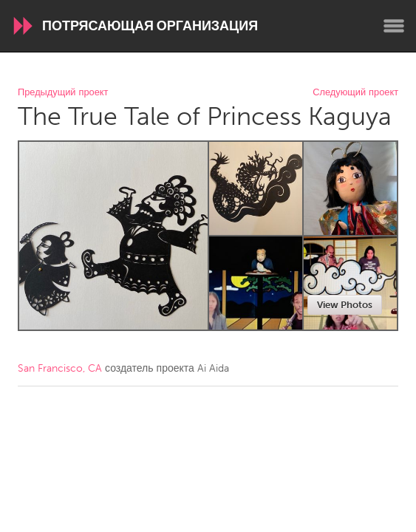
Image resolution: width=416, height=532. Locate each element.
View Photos (345, 305)
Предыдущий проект (63, 93)
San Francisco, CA (60, 368)
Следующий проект (355, 93)
